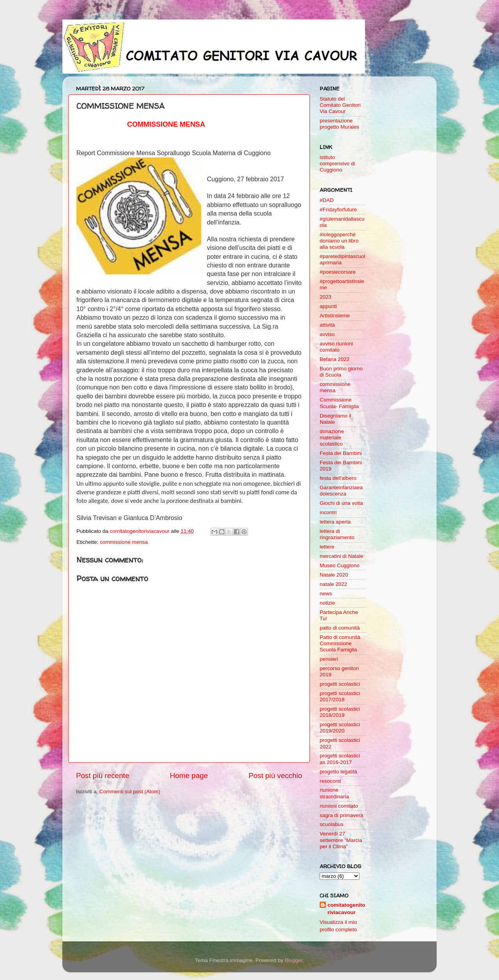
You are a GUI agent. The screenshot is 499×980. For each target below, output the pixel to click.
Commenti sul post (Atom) (130, 792)
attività (327, 325)
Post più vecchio (275, 776)
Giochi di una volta (341, 503)
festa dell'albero (338, 478)
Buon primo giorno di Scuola (341, 372)
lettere (327, 547)
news (326, 593)
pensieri (329, 659)
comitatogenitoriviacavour (346, 909)
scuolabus (332, 824)
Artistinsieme (335, 316)
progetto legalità (338, 772)
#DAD (327, 200)
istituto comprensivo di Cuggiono (337, 164)
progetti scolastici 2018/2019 (340, 712)
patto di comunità (340, 628)
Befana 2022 (335, 359)
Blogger (294, 960)
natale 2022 (334, 584)
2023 (326, 297)
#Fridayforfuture (338, 210)
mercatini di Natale (342, 556)
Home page (189, 776)
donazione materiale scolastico (332, 438)
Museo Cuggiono (340, 565)
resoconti (330, 781)
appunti (328, 306)
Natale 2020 (334, 575)
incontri (328, 512)
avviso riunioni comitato (336, 347)
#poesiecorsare (338, 272)
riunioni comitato (339, 806)
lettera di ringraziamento (337, 534)
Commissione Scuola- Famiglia (339, 403)
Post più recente (103, 776)
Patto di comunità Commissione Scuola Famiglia (340, 643)
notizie (327, 603)
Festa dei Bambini (341, 453)
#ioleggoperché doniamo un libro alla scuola (339, 241)
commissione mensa (124, 542)
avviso (327, 334)
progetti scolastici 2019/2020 (340, 728)
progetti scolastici (340, 684)
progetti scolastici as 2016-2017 (340, 759)
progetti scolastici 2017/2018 (340, 696)
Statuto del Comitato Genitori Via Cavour (340, 105)
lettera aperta (335, 522)
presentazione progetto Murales (339, 124)
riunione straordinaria (334, 793)
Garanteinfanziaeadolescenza (341, 491)
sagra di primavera (342, 815)
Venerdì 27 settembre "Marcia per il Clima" (341, 840)
